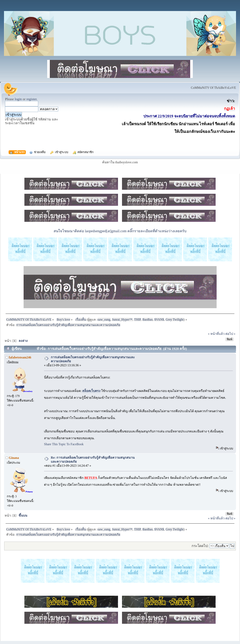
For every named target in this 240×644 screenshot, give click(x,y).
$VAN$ (159, 319)
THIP (137, 319)
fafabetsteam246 (20, 357)
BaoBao (148, 319)
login (18, 99)
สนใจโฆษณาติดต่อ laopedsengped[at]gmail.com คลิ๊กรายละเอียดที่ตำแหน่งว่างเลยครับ (120, 231)
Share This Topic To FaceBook (64, 444)
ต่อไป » (230, 334)
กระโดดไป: (200, 546)
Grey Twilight (175, 319)
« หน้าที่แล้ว (216, 334)
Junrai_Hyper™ (122, 319)
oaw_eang (104, 319)
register (31, 99)
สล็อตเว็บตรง (91, 391)
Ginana (14, 458)
